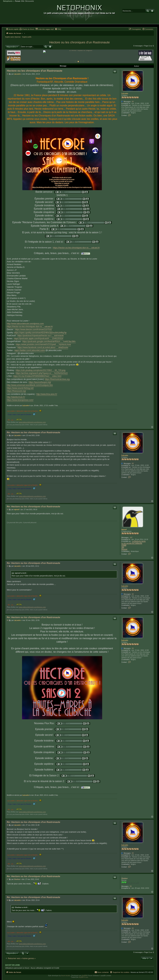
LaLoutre (125, 93)
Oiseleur (125, 878)
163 (123, 547)
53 (131, 886)
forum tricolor (66, 975)
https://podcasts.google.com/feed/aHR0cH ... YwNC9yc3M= (49, 341)
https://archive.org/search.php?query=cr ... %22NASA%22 (42, 373)
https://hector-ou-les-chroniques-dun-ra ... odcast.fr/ (76, 247)
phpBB (84, 975)
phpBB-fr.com (83, 977)
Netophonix (8, 1)
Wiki (23, 1)
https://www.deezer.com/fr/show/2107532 (33, 329)
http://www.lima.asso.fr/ (47, 393)
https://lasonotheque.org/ (40, 382)
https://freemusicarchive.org (57, 379)
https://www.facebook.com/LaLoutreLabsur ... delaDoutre (43, 347)
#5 (8, 620)
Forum (18, 1)
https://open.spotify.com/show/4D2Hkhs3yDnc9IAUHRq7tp (40, 332)
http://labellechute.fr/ (16, 396)
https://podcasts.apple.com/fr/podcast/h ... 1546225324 (39, 338)
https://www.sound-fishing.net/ (20, 387)
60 (133, 101)
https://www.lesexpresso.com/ (20, 399)
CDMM (124, 545)
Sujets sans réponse (13, 37)
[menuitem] (27, 29)
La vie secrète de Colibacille (132, 543)
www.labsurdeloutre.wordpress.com (32, 422)
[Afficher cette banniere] (76, 61)
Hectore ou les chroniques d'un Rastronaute (79, 42)
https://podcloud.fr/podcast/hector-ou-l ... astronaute (41, 335)
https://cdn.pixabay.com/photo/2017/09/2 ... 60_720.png (41, 370)
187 (131, 537)
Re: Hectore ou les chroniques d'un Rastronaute (34, 432)
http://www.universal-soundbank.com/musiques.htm (30, 384)
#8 (8, 900)
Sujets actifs (27, 37)
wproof (124, 529)
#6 (8, 824)
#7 (8, 879)
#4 (8, 565)
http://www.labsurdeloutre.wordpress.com (25, 323)
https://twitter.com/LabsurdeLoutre (30, 350)
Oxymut (124, 549)
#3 (8, 509)
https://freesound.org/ (16, 390)
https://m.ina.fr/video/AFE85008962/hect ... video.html (37, 375)
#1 (8, 73)
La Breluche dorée (139, 541)
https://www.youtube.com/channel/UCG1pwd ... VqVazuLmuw (43, 344)
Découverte (30, 1)
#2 (8, 435)
